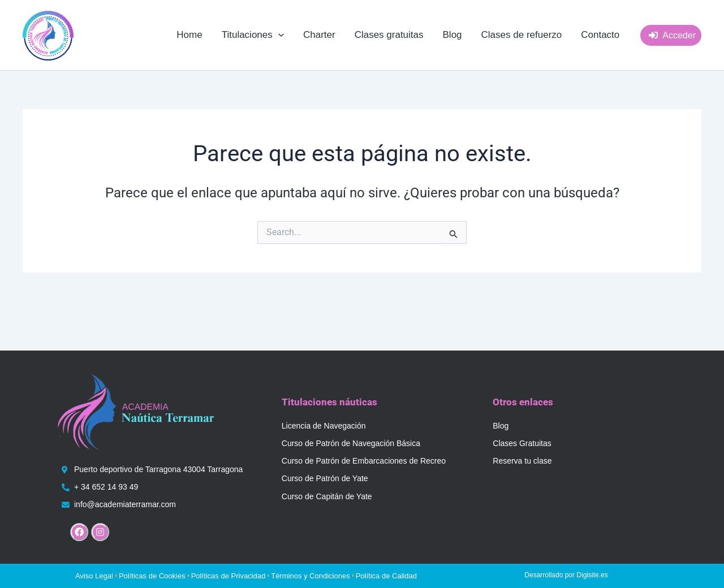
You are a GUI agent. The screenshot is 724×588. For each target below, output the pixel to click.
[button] (253, 35)
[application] (278, 35)
